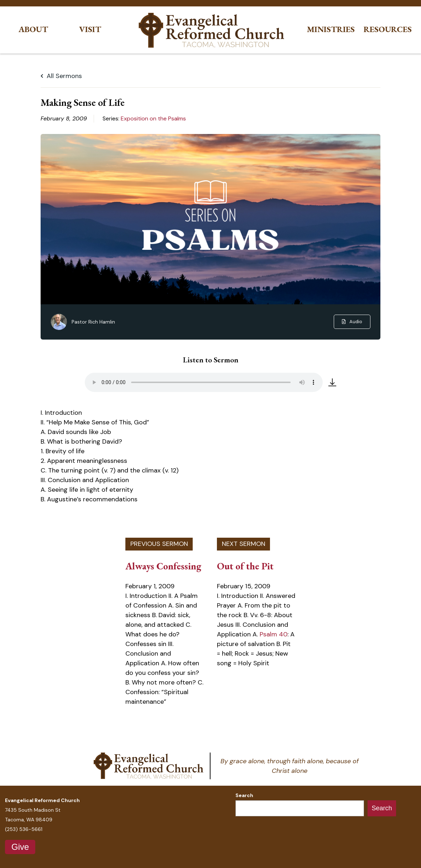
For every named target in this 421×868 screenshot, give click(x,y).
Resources (388, 29)
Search (244, 795)
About (33, 29)
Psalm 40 (274, 634)
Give (20, 847)
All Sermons (61, 76)
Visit (90, 29)
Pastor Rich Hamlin (93, 322)
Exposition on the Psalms (153, 118)
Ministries (331, 29)
